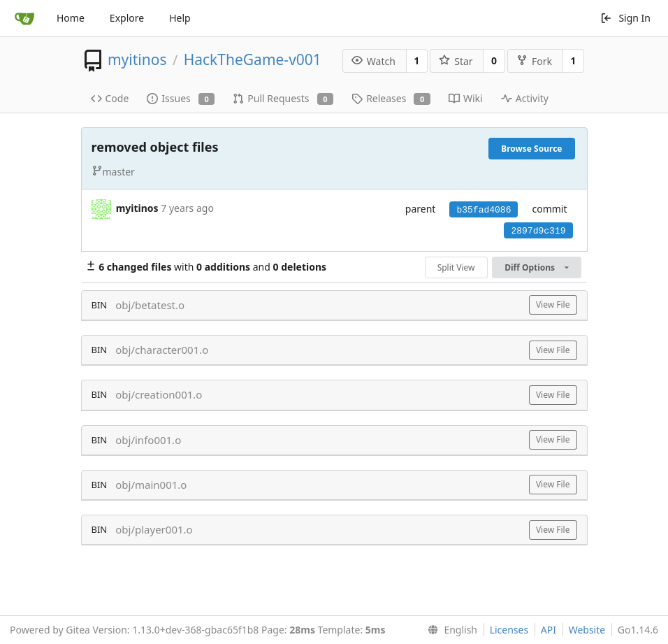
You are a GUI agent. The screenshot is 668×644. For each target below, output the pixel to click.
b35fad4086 (484, 210)
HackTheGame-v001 (253, 59)
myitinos (137, 59)
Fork (534, 61)
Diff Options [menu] (536, 267)
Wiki (466, 98)
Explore (127, 18)
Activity (525, 98)
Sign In (625, 18)
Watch (373, 61)
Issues (181, 98)
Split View (456, 267)
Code (110, 98)
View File (553, 305)
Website (587, 630)
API (549, 630)
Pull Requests (283, 98)
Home (71, 18)
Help (180, 18)
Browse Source (531, 149)
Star (456, 61)
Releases (391, 98)
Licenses (509, 630)
